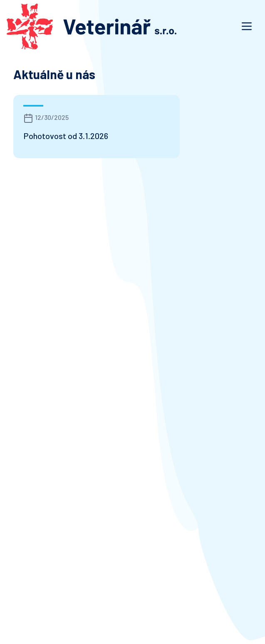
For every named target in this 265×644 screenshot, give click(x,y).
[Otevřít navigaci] (247, 26)
